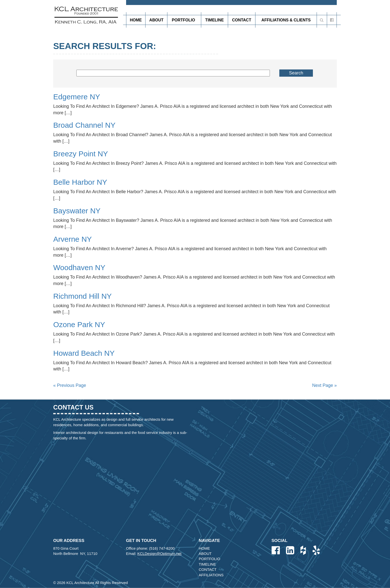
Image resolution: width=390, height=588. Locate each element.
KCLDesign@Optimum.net (159, 554)
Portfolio (184, 20)
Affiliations (211, 575)
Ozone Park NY (79, 324)
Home (136, 20)
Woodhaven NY (79, 267)
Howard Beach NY (84, 353)
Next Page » (324, 385)
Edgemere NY (77, 97)
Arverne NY (73, 239)
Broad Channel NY (84, 125)
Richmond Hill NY (82, 296)
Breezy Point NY (81, 154)
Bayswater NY (77, 211)
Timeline (215, 20)
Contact (242, 20)
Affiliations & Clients (286, 20)
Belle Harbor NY (80, 182)
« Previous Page (70, 385)
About (156, 20)
